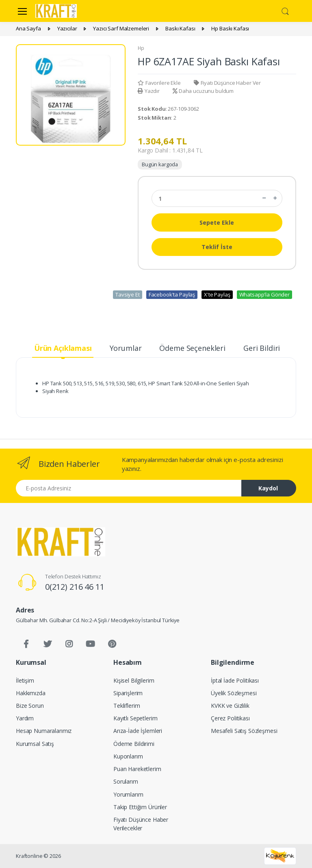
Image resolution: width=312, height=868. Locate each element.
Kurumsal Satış (35, 744)
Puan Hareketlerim (137, 769)
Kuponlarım (128, 756)
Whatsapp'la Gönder (264, 294)
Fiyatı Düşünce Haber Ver (227, 83)
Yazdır (149, 91)
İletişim (25, 680)
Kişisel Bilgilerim (134, 680)
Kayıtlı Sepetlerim (135, 718)
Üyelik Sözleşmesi (234, 693)
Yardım (25, 718)
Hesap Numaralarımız (44, 731)
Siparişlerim (128, 693)
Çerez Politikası (230, 718)
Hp (141, 48)
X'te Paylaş (217, 294)
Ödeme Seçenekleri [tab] (192, 348)
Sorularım (126, 781)
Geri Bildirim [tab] (265, 348)
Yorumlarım (128, 794)
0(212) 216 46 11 (75, 587)
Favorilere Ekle (159, 83)
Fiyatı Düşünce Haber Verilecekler (141, 824)
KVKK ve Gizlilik (230, 706)
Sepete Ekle (217, 222)
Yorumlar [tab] (126, 348)
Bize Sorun (30, 706)
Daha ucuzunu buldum (203, 91)
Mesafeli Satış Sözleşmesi (244, 731)
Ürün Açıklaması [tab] (63, 348)
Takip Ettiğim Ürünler (140, 807)
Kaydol (268, 488)
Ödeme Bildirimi (134, 744)
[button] (285, 10)
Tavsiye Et (128, 294)
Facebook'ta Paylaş (172, 294)
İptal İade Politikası (235, 680)
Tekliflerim (127, 706)
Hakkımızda (31, 693)
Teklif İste (217, 247)
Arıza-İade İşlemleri (138, 731)
